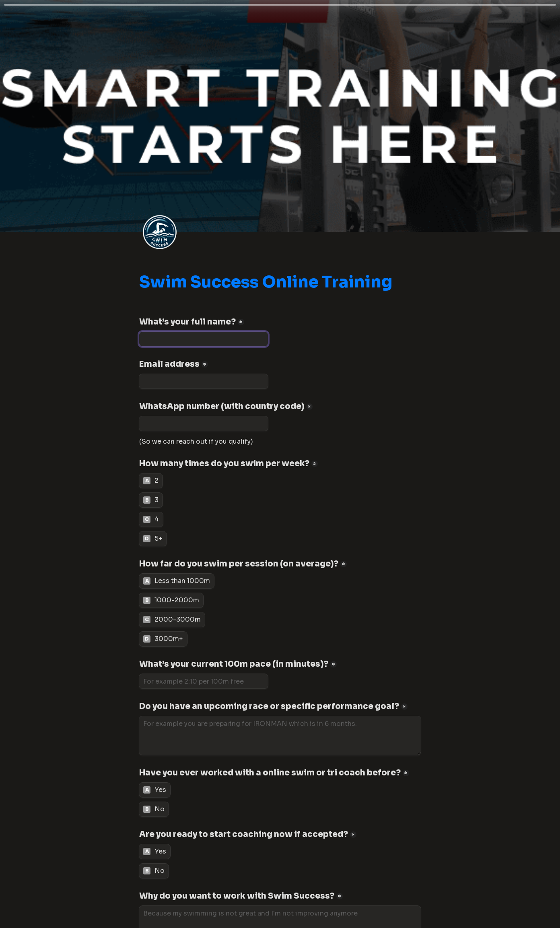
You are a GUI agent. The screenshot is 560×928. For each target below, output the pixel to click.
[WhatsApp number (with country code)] (204, 424)
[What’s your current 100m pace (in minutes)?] (204, 681)
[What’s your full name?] (204, 339)
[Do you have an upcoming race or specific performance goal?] (280, 736)
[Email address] (204, 381)
